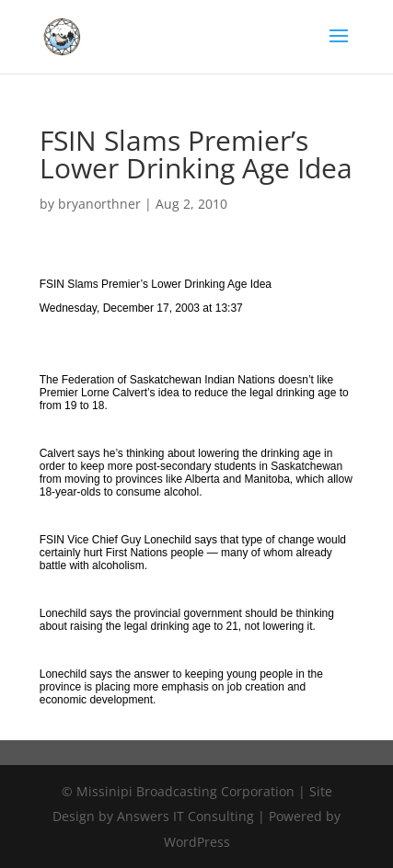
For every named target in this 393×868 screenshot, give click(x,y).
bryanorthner (99, 204)
